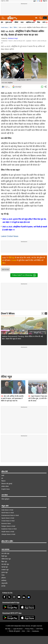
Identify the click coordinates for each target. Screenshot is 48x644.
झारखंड (3, 586)
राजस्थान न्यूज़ (5, 570)
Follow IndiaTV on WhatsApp (24, 275)
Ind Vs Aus (5, 269)
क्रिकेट (15, 27)
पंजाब (3, 575)
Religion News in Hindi (8, 526)
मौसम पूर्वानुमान (5, 499)
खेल (11, 27)
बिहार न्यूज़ (4, 562)
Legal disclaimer (18, 629)
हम (2, 478)
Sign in (45, 1)
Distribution (36, 631)
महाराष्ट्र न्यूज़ (5, 567)
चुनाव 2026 (9, 22)
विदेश (39, 22)
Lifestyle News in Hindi (8, 534)
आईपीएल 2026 (30, 22)
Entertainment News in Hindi (10, 515)
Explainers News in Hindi (9, 529)
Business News (6, 523)
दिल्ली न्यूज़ (4, 556)
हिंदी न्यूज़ (12, 258)
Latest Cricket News (10, 236)
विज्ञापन (3, 481)
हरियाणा (4, 578)
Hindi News (4, 27)
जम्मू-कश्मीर (4, 583)
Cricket (14, 260)
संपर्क (3, 476)
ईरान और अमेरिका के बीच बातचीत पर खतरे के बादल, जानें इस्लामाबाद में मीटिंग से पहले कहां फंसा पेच (12, 385)
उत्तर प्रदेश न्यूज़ (5, 553)
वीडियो (16, 22)
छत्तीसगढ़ (4, 580)
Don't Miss (8, 313)
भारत (22, 22)
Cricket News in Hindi (8, 521)
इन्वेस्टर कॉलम (5, 486)
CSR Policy (39, 629)
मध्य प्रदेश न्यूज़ (5, 564)
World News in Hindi (8, 513)
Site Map (8, 629)
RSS (24, 631)
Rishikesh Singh (13, 38)
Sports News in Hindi (8, 518)
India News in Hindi (7, 510)
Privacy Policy (29, 629)
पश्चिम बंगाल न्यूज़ (6, 559)
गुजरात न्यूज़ (4, 572)
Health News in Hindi (8, 532)
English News (6, 489)
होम (2, 22)
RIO (28, 631)
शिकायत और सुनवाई (7, 484)
